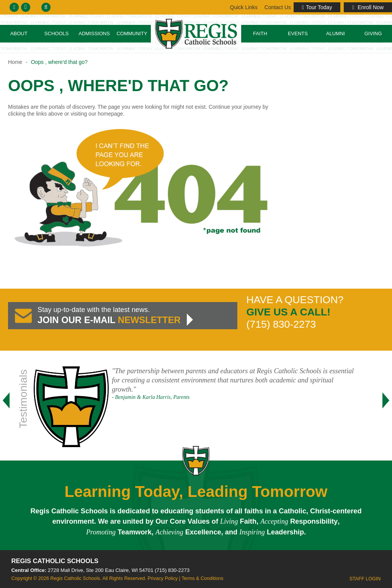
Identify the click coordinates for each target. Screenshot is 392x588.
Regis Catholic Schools (55, 561)
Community (132, 33)
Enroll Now (368, 7)
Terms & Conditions (202, 578)
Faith (260, 33)
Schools (57, 33)
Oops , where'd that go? (59, 62)
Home (15, 62)
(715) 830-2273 (172, 570)
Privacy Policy (163, 578)
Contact (243, 7)
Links (277, 7)
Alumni (336, 33)
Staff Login (365, 579)
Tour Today (317, 7)
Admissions (94, 33)
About (19, 33)
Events (298, 33)
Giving (373, 33)
